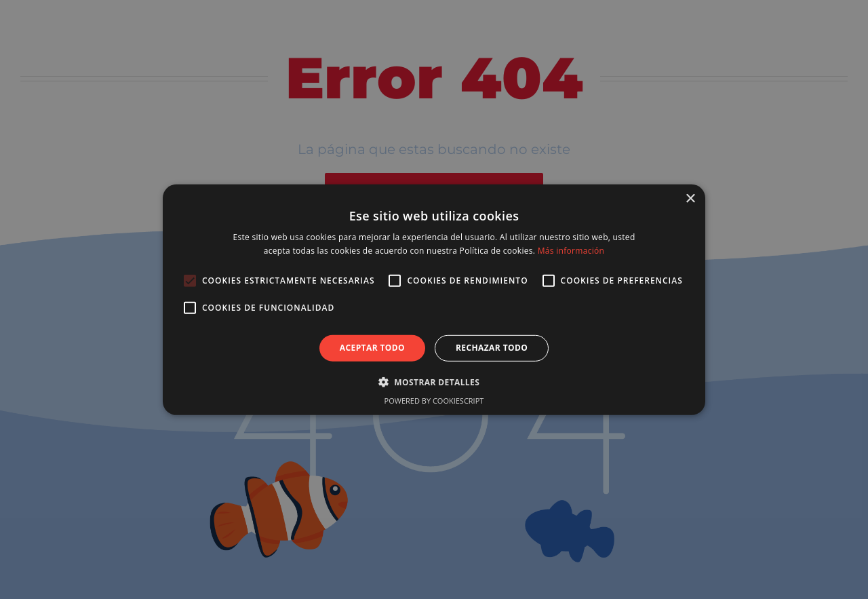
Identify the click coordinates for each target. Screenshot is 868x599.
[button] (434, 382)
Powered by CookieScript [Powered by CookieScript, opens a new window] (434, 401)
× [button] (690, 198)
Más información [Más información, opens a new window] (571, 251)
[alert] (434, 299)
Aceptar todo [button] (372, 348)
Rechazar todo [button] (492, 348)
